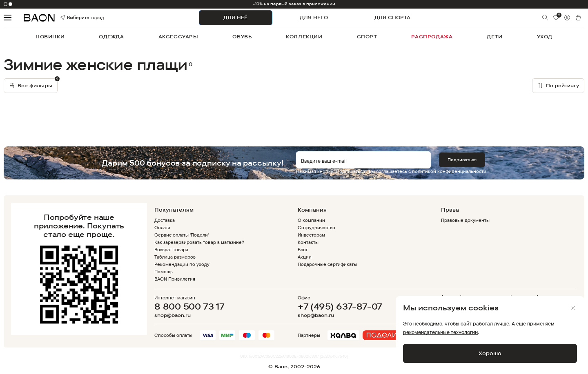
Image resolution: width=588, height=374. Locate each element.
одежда (111, 37)
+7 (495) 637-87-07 (340, 306)
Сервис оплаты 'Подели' (182, 235)
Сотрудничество (316, 227)
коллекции (304, 37)
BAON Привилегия (175, 279)
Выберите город (72, 18)
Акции (305, 257)
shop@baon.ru (173, 315)
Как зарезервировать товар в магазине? (199, 242)
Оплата (162, 227)
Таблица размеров (175, 257)
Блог (303, 249)
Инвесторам (311, 235)
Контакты (308, 242)
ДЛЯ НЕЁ (235, 17)
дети (494, 37)
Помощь (164, 271)
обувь (242, 37)
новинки (50, 37)
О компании (311, 220)
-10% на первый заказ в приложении (294, 4)
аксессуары (178, 37)
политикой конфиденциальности (449, 171)
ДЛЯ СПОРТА (392, 17)
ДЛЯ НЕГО (314, 17)
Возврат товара (171, 249)
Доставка (165, 220)
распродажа (432, 37)
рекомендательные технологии (440, 332)
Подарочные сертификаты (327, 264)
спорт (367, 37)
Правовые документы (465, 220)
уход (545, 37)
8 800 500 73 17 (189, 306)
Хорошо (490, 353)
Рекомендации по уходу (182, 264)
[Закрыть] (573, 308)
